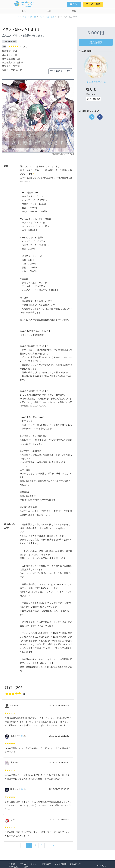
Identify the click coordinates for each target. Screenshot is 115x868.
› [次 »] (53, 845)
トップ (17, 17)
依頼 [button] (74, 11)
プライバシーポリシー (29, 864)
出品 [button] (24, 11)
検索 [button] (49, 11)
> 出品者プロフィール (96, 82)
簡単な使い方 (75, 864)
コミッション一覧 (29, 17)
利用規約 (12, 864)
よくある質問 (60, 864)
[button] (8, 116)
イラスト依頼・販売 (47, 17)
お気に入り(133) (60, 71)
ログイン (72, 4)
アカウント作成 (93, 4)
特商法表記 (46, 864)
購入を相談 (96, 42)
